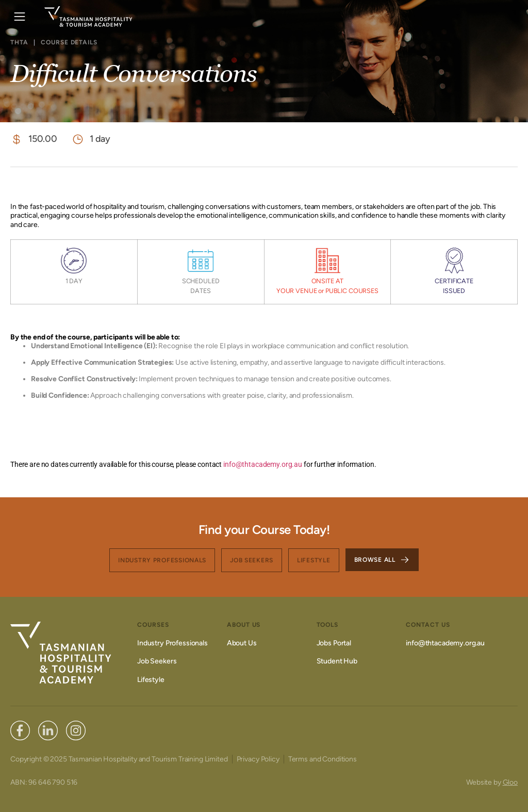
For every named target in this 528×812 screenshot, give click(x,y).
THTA (19, 42)
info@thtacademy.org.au (262, 464)
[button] (19, 17)
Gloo (510, 782)
